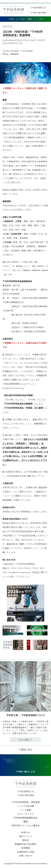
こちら (21, 399)
